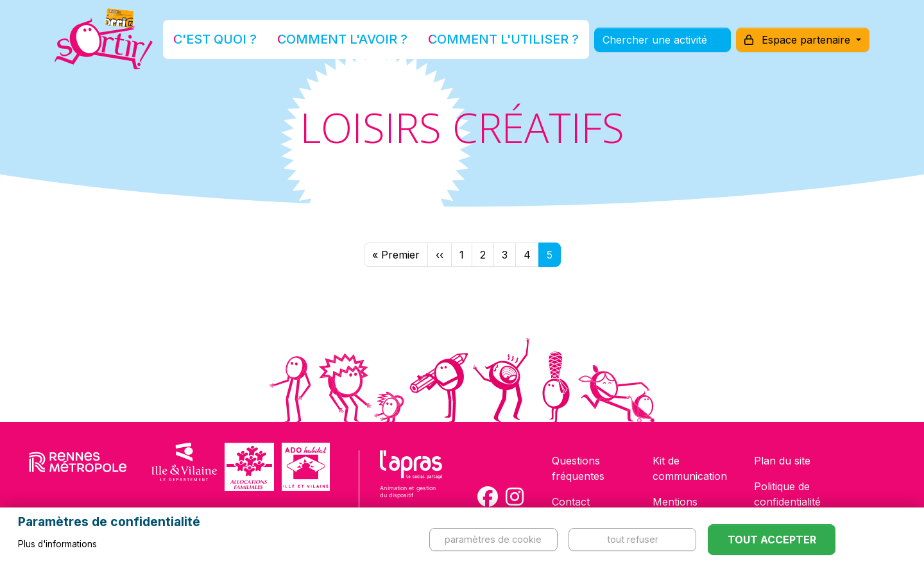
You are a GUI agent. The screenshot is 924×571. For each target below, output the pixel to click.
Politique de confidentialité (787, 494)
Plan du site (782, 461)
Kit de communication (690, 468)
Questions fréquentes (578, 468)
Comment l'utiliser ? (476, 41)
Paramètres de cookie (493, 539)
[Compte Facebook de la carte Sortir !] (488, 497)
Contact (571, 502)
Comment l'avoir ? (355, 41)
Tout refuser (633, 539)
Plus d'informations (57, 544)
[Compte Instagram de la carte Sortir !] (515, 497)
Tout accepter (772, 540)
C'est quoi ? (257, 41)
